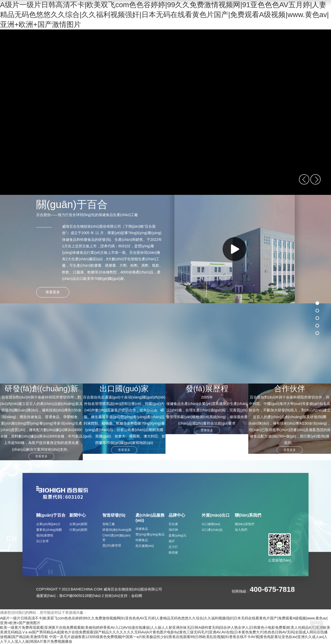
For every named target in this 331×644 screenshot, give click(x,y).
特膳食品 (142, 540)
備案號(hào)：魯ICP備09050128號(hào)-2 (70, 596)
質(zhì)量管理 (112, 546)
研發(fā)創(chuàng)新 (117, 530)
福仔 (172, 541)
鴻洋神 (173, 530)
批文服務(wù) (145, 546)
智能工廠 (109, 524)
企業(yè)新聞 (78, 524)
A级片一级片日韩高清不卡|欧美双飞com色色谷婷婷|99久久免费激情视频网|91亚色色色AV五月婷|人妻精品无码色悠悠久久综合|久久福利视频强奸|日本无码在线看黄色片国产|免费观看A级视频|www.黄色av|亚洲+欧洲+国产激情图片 (164, 15)
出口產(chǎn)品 (212, 530)
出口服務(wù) (211, 524)
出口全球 (42, 541)
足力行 (173, 547)
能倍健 (173, 553)
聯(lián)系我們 (245, 524)
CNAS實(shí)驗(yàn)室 (116, 538)
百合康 (173, 524)
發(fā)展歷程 (45, 535)
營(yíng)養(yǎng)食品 (150, 534)
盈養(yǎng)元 (178, 535)
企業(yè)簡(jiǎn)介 (48, 524)
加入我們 (241, 530)
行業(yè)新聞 (78, 530)
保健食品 (142, 529)
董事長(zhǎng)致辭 (49, 530)
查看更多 (41, 456)
